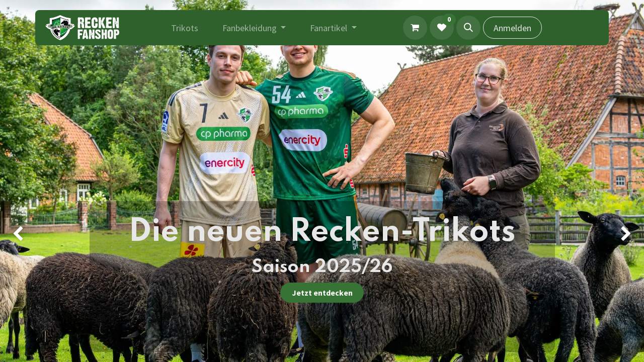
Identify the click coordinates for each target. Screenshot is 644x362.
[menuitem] (185, 28)
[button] (468, 28)
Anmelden (512, 28)
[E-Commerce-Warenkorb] (415, 28)
